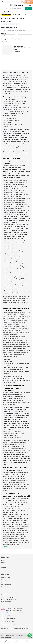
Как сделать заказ (6, 584)
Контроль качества (6, 587)
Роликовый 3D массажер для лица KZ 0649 (21, 48)
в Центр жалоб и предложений (14, 612)
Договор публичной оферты (9, 599)
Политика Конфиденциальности (10, 597)
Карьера (4, 567)
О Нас (3, 560)
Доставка (4, 580)
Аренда (3, 565)
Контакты (4, 562)
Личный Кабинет (6, 577)
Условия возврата (6, 602)
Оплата (3, 582)
